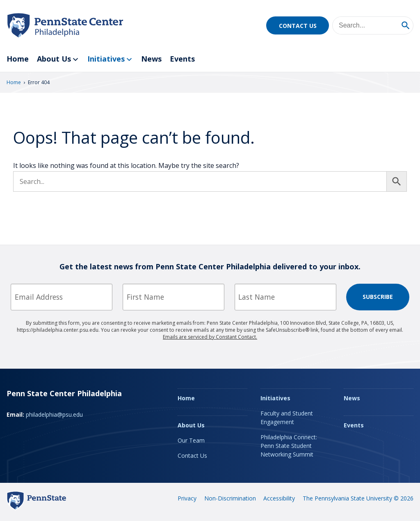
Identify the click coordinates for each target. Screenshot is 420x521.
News (151, 59)
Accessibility (279, 498)
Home (18, 59)
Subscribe (378, 297)
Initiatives (110, 59)
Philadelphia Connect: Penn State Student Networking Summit (289, 446)
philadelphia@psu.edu (54, 414)
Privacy (187, 498)
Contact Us (298, 26)
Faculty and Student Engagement (287, 418)
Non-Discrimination (230, 498)
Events (182, 59)
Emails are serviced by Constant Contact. (210, 337)
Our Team (191, 440)
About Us (58, 59)
